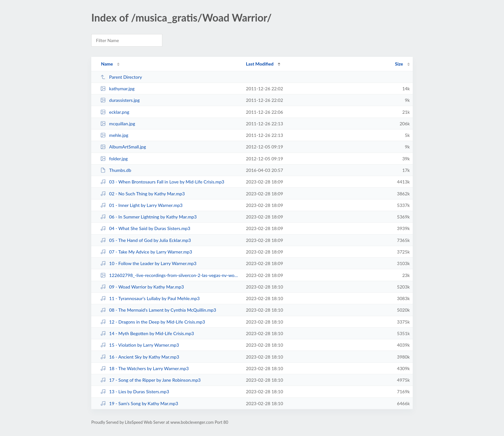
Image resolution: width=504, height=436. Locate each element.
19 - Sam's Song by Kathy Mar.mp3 (139, 403)
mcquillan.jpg (118, 124)
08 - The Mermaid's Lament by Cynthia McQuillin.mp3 (158, 310)
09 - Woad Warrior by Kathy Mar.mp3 (142, 287)
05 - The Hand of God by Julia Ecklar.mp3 (146, 240)
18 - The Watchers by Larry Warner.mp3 (144, 368)
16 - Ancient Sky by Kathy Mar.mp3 (140, 357)
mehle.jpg (114, 135)
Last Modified (260, 64)
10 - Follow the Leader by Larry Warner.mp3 (148, 263)
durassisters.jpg (120, 100)
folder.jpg (114, 159)
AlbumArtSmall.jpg (123, 147)
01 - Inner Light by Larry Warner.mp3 (141, 205)
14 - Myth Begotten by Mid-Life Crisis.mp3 (147, 333)
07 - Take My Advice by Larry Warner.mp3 (146, 252)
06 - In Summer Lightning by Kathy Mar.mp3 (148, 217)
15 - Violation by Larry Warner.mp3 (140, 345)
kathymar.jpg (117, 89)
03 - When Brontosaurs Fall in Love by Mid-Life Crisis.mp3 (162, 182)
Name (107, 64)
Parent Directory (121, 77)
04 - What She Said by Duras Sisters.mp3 (145, 228)
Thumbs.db (116, 170)
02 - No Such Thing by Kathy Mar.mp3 (143, 194)
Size (399, 64)
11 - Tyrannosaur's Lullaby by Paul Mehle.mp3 (150, 298)
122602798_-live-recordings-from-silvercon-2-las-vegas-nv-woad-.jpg (170, 275)
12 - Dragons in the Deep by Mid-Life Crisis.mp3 (153, 322)
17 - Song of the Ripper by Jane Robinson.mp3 (150, 380)
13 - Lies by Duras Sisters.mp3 (135, 392)
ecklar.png (115, 112)
